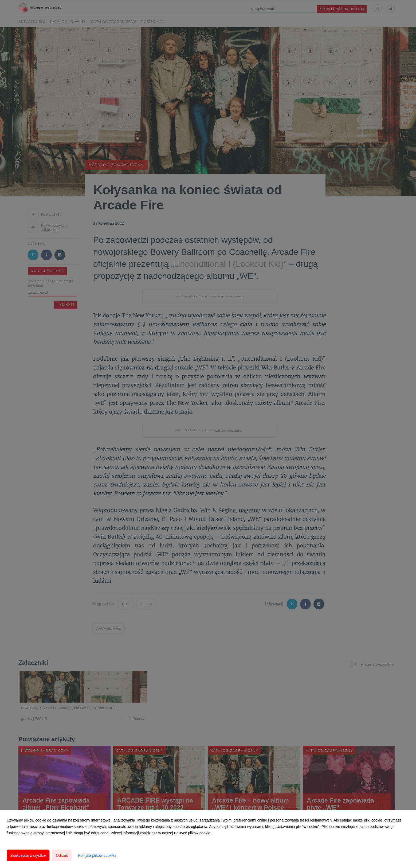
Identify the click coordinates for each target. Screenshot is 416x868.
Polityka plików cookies (97, 855)
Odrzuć (62, 855)
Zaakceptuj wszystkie (28, 855)
